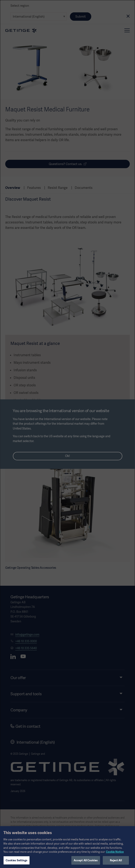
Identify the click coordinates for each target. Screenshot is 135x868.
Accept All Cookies (86, 862)
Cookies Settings (17, 862)
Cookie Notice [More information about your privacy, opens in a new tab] (115, 854)
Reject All (116, 862)
